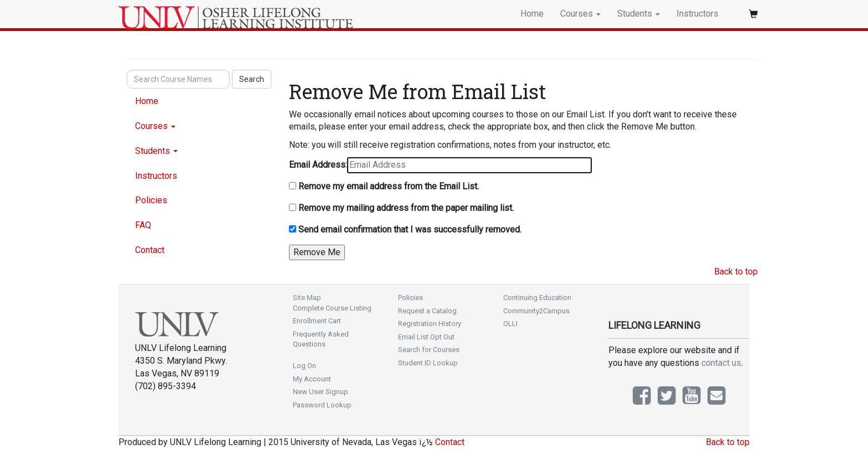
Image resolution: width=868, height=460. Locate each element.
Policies (151, 200)
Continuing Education (537, 298)
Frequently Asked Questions (321, 339)
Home (532, 14)
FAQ (143, 225)
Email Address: (318, 165)
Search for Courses (429, 350)
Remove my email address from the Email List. (389, 186)
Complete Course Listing (332, 308)
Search (252, 79)
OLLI (510, 324)
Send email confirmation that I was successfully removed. (410, 229)
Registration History (430, 324)
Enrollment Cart (317, 321)
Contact (150, 250)
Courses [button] (580, 14)
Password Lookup (322, 405)
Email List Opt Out (426, 337)
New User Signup (321, 392)
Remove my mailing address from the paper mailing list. (406, 208)
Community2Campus (536, 311)
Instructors (697, 14)
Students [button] (639, 14)
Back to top (736, 272)
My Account (312, 379)
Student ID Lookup (428, 363)
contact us (721, 363)
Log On (304, 366)
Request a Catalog (427, 311)
